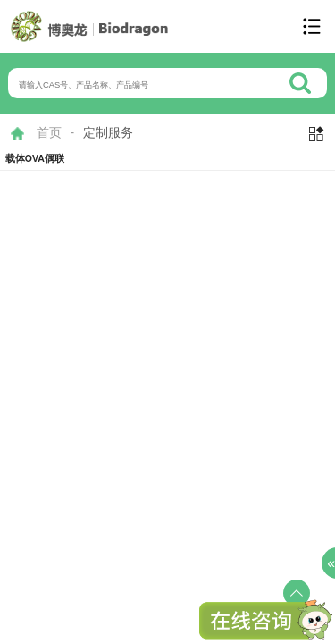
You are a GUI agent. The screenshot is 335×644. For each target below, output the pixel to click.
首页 (49, 132)
